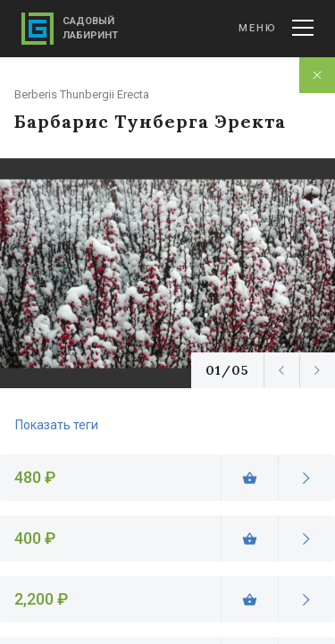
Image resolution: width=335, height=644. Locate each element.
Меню (276, 28)
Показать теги (57, 425)
